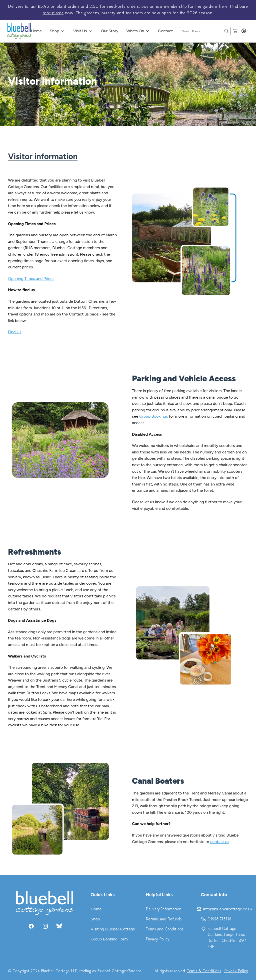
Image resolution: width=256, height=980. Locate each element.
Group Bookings (154, 416)
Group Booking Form (109, 939)
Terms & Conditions (204, 971)
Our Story (109, 31)
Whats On (135, 31)
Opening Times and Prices (31, 279)
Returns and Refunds (164, 919)
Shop (54, 31)
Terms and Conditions (165, 929)
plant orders (68, 7)
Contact (165, 31)
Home (36, 31)
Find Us (15, 332)
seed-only (116, 7)
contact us (220, 841)
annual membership (168, 7)
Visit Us (80, 31)
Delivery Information (163, 909)
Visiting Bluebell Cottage (113, 929)
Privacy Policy (158, 939)
